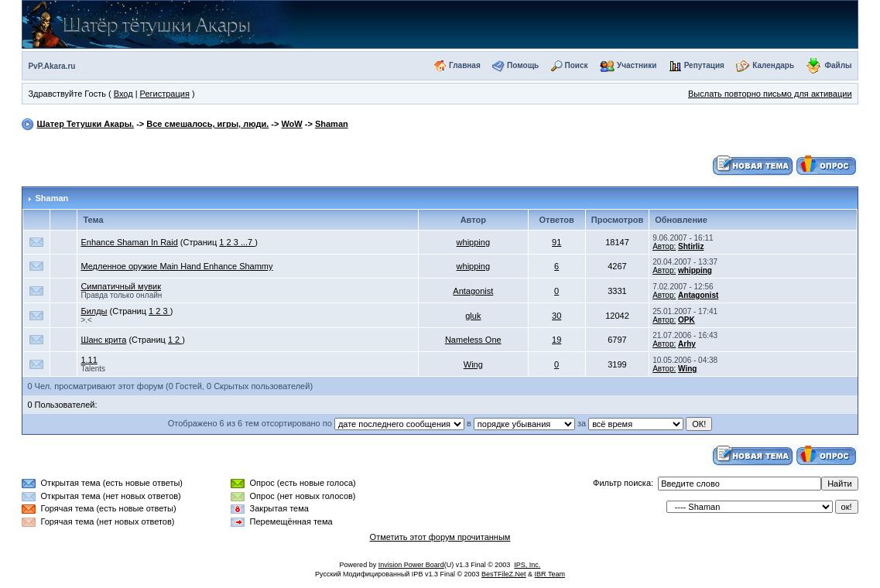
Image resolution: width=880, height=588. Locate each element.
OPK (687, 320)
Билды (94, 311)
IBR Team (550, 574)
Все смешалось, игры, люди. (207, 124)
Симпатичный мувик (121, 286)
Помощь (523, 65)
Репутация (704, 65)
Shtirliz (691, 246)
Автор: (664, 246)
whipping (473, 242)
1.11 (89, 360)
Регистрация (165, 94)
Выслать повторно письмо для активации (770, 94)
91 (556, 242)
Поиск (577, 65)
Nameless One (473, 340)
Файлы (838, 65)
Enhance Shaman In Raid (129, 242)
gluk (473, 316)
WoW (291, 124)
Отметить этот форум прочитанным (440, 537)
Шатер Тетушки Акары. (85, 124)
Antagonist (473, 291)
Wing (473, 364)
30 (556, 316)
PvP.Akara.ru (51, 66)
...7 (248, 242)
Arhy (687, 344)
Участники (637, 65)
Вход (123, 94)
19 (556, 340)
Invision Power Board (411, 565)
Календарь (773, 65)
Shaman (332, 124)
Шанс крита (103, 340)
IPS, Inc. (527, 565)
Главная (465, 65)
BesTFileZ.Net (504, 574)
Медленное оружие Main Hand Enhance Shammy (176, 266)
